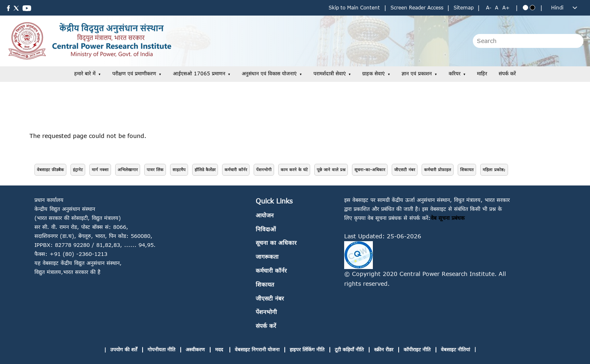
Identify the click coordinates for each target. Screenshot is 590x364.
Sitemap (464, 8)
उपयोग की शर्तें (124, 349)
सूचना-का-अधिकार (370, 170)
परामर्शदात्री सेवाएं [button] (330, 73)
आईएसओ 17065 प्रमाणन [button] (199, 73)
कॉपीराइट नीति (417, 349)
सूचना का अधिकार (276, 243)
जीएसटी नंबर (405, 170)
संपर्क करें (507, 73)
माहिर (482, 73)
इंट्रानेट (78, 170)
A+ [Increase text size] (506, 8)
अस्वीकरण (195, 349)
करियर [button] (455, 73)
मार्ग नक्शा (100, 170)
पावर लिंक (155, 170)
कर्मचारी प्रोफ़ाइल (438, 170)
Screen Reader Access (417, 8)
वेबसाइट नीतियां (455, 349)
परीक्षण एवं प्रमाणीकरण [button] (134, 73)
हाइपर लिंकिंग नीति (307, 349)
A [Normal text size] (497, 8)
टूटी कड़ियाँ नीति (349, 349)
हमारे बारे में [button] (85, 73)
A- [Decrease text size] (489, 8)
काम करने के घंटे (294, 170)
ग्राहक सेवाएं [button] (373, 73)
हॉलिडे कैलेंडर (205, 170)
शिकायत (467, 170)
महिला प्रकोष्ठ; (494, 170)
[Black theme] (532, 8)
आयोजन (265, 215)
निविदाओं (266, 229)
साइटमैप (179, 170)
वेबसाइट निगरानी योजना (257, 349)
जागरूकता (267, 257)
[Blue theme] (525, 8)
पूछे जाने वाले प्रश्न (331, 170)
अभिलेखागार (128, 170)
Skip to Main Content (354, 8)
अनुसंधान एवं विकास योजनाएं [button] (269, 73)
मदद (220, 349)
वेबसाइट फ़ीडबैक (50, 170)
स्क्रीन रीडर (384, 349)
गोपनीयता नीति (161, 349)
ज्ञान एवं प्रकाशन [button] (417, 73)
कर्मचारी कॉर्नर (236, 170)
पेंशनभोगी (264, 170)
